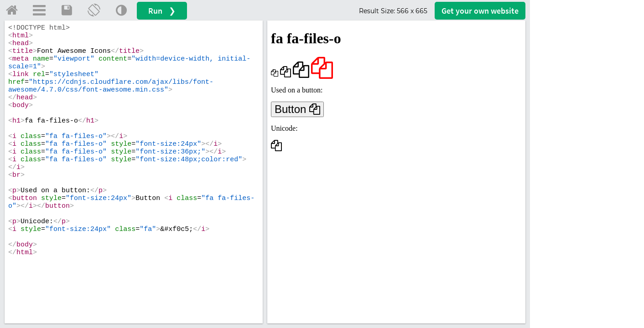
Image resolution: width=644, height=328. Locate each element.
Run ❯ (162, 11)
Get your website (480, 11)
